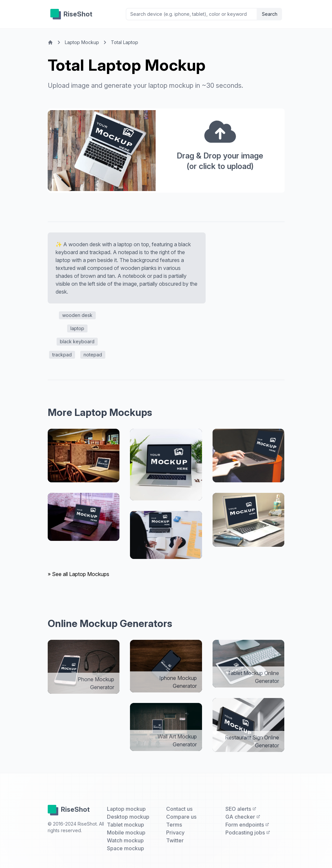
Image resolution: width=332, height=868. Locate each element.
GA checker (243, 817)
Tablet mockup (126, 825)
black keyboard (77, 341)
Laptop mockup (126, 809)
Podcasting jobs (248, 832)
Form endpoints (247, 825)
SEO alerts (241, 809)
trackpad (62, 355)
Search (270, 14)
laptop (77, 328)
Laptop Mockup (82, 42)
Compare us (181, 817)
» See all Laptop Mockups (78, 574)
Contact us (179, 809)
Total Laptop (125, 42)
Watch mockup (125, 840)
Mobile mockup (126, 832)
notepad (93, 355)
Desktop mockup (128, 817)
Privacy (175, 832)
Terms (174, 825)
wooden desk (77, 315)
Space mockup (126, 848)
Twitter (175, 840)
